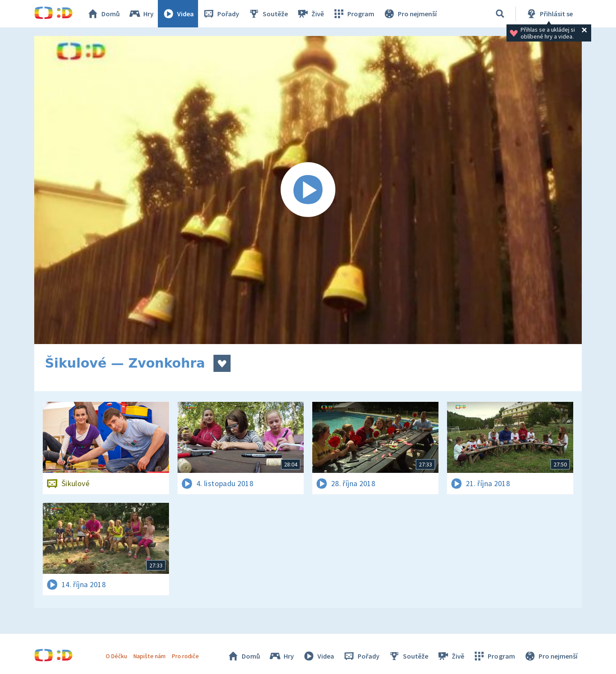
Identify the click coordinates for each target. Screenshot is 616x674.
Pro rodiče (185, 656)
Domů (103, 14)
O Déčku (116, 656)
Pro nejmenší (410, 14)
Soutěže (268, 14)
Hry (141, 14)
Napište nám (149, 656)
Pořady (221, 14)
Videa (178, 14)
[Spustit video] (308, 190)
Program (353, 14)
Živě (310, 14)
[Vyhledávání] (500, 14)
